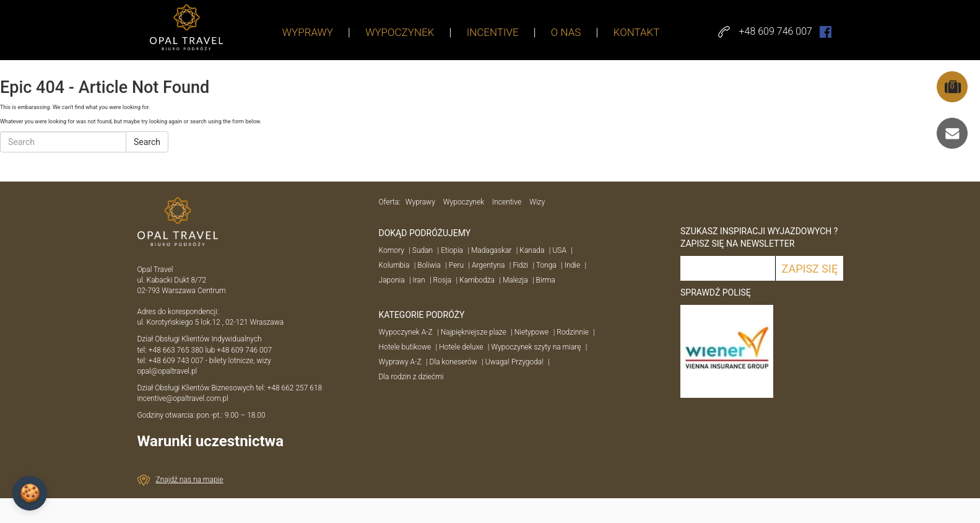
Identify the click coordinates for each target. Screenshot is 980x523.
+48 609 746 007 (244, 350)
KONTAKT (637, 32)
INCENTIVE (493, 32)
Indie (572, 265)
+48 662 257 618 (295, 388)
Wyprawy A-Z (400, 362)
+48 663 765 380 (176, 350)
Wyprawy (420, 202)
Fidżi (520, 265)
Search (147, 142)
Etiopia (452, 250)
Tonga (546, 265)
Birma (546, 280)
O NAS (566, 32)
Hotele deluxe (461, 347)
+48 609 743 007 (176, 361)
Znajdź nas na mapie (190, 480)
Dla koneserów (453, 362)
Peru (456, 265)
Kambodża (477, 280)
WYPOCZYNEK (400, 32)
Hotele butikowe (405, 347)
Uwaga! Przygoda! (514, 362)
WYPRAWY (308, 32)
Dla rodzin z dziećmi (411, 377)
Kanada (532, 250)
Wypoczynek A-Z (406, 332)
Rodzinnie (573, 332)
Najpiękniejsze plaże (474, 332)
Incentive (507, 202)
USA (559, 250)
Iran (419, 280)
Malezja (515, 280)
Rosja (443, 280)
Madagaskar (491, 250)
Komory (392, 250)
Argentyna (488, 265)
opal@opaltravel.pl (167, 371)
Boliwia (429, 265)
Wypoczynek (464, 202)
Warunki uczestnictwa (211, 441)
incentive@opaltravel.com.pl (183, 398)
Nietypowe (532, 332)
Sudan (423, 250)
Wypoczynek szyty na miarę (536, 347)
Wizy (537, 202)
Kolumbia (394, 265)
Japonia (392, 280)
